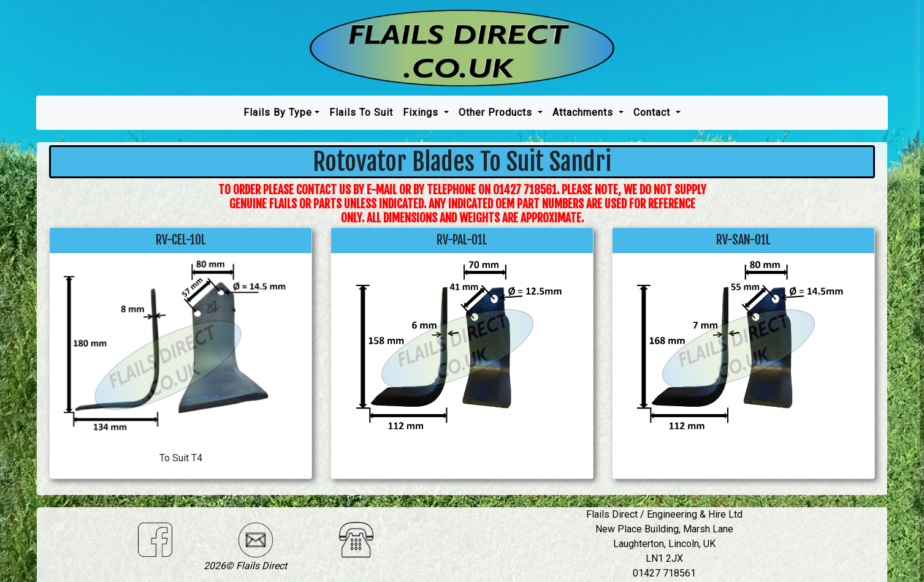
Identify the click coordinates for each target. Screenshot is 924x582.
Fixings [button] (422, 112)
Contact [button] (653, 112)
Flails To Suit (361, 112)
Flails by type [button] (278, 112)
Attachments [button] (584, 112)
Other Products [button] (497, 112)
